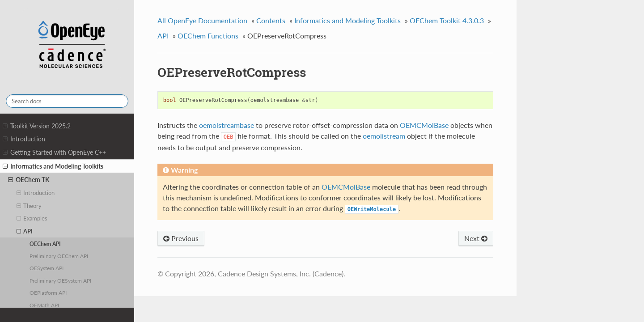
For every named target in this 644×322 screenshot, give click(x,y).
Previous (181, 238)
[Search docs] (67, 101)
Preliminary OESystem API (60, 280)
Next (476, 238)
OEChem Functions (208, 36)
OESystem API (47, 268)
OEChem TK (29, 180)
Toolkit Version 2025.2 (37, 126)
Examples (32, 218)
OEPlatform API (48, 292)
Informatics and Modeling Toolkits (53, 166)
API (25, 231)
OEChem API (45, 244)
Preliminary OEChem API (59, 256)
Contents (271, 20)
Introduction (24, 139)
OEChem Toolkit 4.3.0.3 (447, 20)
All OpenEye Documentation (202, 20)
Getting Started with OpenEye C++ (54, 153)
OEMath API (44, 305)
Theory (29, 206)
